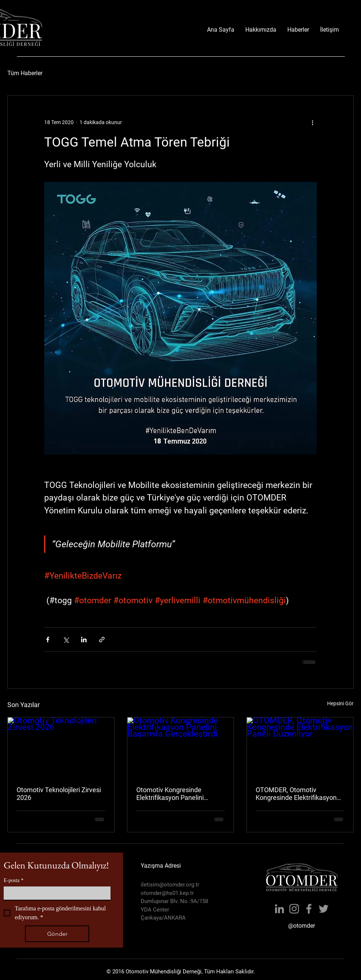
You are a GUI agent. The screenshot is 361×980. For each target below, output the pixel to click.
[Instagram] (294, 909)
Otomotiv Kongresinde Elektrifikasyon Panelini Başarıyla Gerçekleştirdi (171, 794)
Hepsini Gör (340, 703)
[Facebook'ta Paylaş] (48, 640)
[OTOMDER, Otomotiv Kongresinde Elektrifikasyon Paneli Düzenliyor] (300, 747)
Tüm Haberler (25, 73)
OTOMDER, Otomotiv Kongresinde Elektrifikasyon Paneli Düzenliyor (296, 794)
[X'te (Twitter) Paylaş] (66, 640)
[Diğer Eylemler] (312, 122)
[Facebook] (309, 909)
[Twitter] (324, 909)
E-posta (14, 880)
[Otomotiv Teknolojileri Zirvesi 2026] (61, 747)
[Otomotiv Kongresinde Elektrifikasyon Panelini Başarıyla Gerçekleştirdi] (181, 747)
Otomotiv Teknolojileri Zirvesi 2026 (59, 794)
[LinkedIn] (279, 909)
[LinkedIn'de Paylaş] (84, 640)
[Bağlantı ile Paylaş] (102, 640)
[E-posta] (55, 893)
